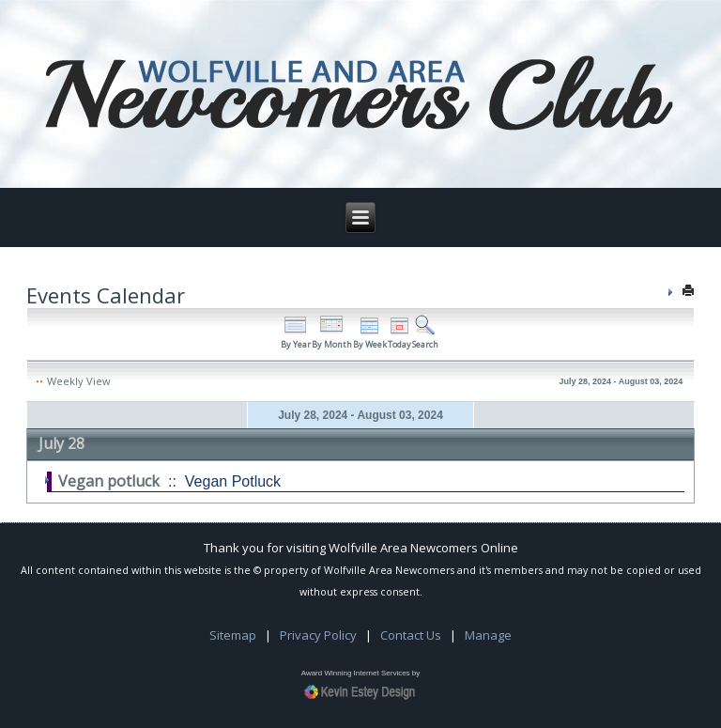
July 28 (61, 443)
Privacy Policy (318, 635)
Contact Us (411, 635)
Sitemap (233, 635)
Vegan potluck (109, 481)
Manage (488, 635)
